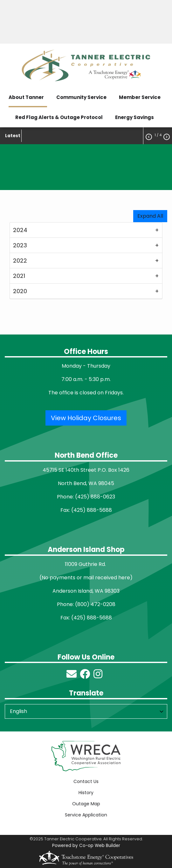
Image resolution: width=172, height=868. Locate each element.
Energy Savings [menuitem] (134, 117)
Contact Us (86, 781)
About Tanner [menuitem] (26, 97)
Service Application (86, 815)
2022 (20, 261)
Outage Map (86, 804)
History (86, 793)
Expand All (150, 216)
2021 (19, 276)
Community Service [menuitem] (81, 97)
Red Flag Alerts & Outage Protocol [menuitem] (59, 117)
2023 (20, 245)
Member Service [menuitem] (140, 97)
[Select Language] (86, 711)
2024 (20, 230)
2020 (20, 291)
